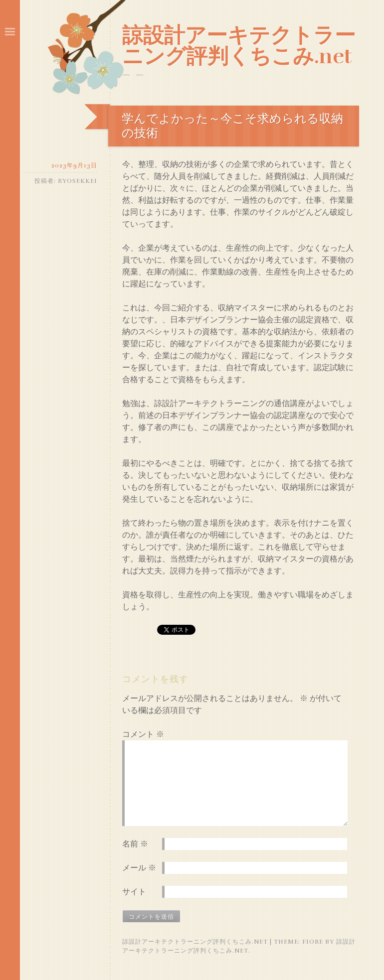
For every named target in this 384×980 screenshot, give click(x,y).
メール (139, 868)
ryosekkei (78, 181)
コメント (143, 734)
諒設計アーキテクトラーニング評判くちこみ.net (239, 46)
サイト (134, 892)
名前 (135, 844)
